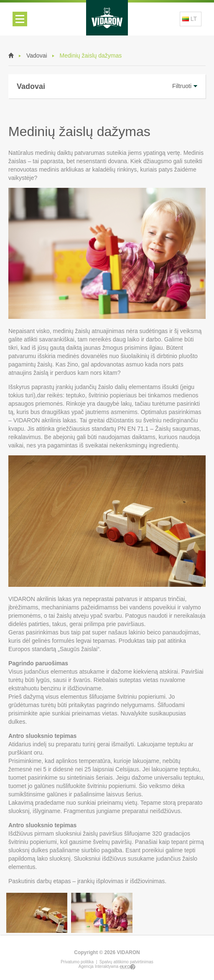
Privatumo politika (77, 962)
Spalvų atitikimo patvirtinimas (126, 962)
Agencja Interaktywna (107, 966)
